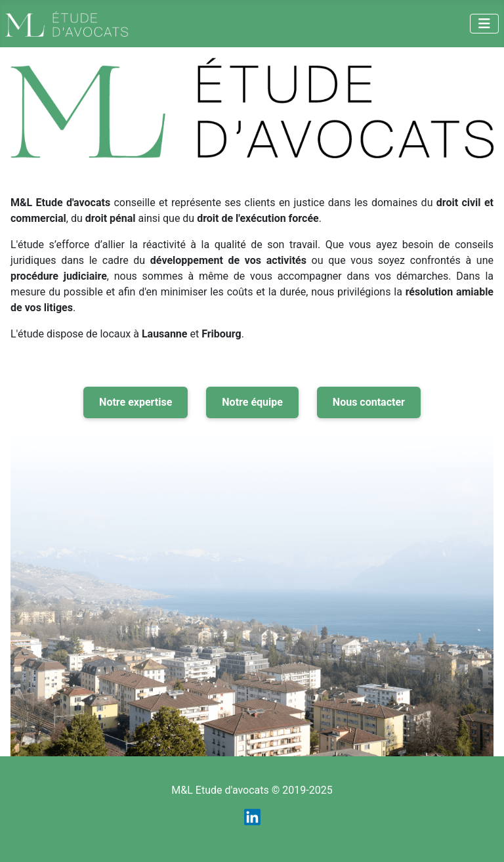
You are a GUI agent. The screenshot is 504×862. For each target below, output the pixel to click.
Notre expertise (136, 402)
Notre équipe (252, 402)
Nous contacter (369, 402)
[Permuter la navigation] (484, 24)
